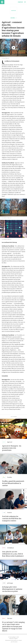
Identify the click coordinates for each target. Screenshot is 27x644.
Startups (20, 2)
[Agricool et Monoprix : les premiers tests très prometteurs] (13, 429)
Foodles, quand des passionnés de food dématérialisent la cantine (13, 483)
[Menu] (25, 2)
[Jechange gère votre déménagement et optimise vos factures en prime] (13, 570)
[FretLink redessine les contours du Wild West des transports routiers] (13, 499)
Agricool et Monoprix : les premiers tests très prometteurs (12, 448)
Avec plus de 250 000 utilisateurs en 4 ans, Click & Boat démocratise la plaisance (13, 554)
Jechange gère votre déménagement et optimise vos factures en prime (12, 589)
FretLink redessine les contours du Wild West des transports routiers (12, 519)
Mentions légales (14, 638)
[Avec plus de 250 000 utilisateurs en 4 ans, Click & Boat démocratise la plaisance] (13, 535)
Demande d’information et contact (13, 640)
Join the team (14, 642)
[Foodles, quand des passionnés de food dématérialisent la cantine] (13, 464)
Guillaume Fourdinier (8, 65)
